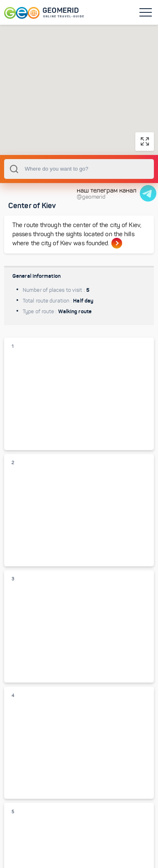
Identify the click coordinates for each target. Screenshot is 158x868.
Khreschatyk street (36, 770)
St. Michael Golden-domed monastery (58, 421)
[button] (79, 82)
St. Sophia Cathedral (37, 654)
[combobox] (79, 169)
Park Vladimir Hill (33, 538)
